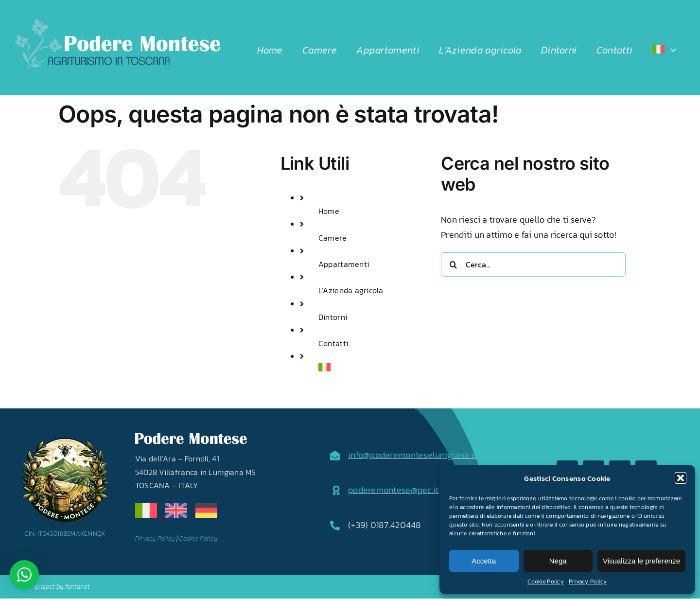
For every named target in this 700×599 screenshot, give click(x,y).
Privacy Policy (588, 581)
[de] (206, 507)
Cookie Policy (546, 581)
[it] (146, 507)
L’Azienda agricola (351, 290)
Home (329, 211)
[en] (176, 507)
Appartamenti (344, 264)
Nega (558, 561)
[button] (681, 478)
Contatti (333, 343)
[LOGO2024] (117, 24)
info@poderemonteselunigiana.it (412, 455)
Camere (333, 238)
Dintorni (333, 317)
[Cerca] (453, 264)
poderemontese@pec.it (393, 490)
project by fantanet (62, 587)
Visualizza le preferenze (641, 561)
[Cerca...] (533, 264)
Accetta (484, 561)
